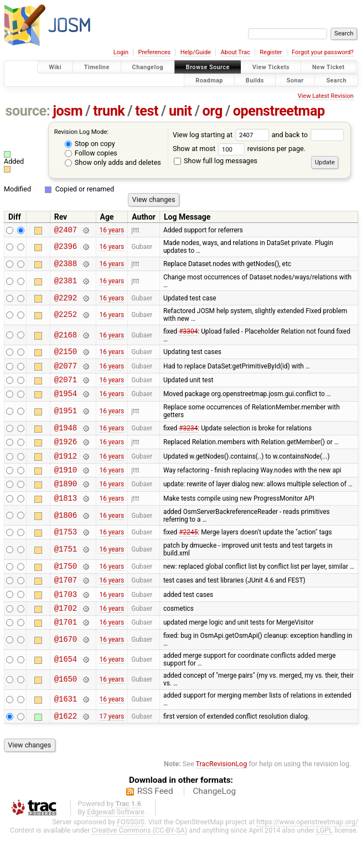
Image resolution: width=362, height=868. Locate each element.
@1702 (66, 638)
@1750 (66, 591)
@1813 (66, 519)
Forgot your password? (323, 52)
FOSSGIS (131, 855)
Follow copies (91, 153)
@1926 (66, 456)
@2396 (66, 249)
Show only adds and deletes (113, 162)
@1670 (66, 671)
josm (68, 111)
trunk (109, 111)
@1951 (66, 423)
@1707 (66, 606)
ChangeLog (214, 824)
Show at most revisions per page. (239, 149)
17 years (112, 749)
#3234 (188, 440)
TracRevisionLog (222, 797)
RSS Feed (155, 824)
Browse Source (208, 67)
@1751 (66, 573)
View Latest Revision (326, 96)
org (213, 111)
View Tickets (271, 67)
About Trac (236, 52)
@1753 (66, 555)
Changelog (148, 67)
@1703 (66, 622)
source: (28, 111)
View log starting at (222, 135)
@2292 (66, 302)
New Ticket (329, 67)
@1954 (66, 405)
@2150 (66, 358)
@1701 (66, 653)
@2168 (66, 340)
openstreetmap (279, 111)
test (147, 111)
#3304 (188, 336)
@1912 (66, 472)
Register (271, 52)
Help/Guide (196, 52)
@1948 (66, 441)
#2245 (188, 555)
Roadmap (209, 80)
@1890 (66, 503)
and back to (308, 135)
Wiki (55, 67)
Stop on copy (90, 144)
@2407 (66, 231)
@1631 (66, 731)
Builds (255, 80)
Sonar (295, 80)
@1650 (66, 711)
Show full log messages (216, 161)
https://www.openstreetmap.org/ (307, 855)
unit (180, 111)
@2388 (66, 266)
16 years (112, 231)
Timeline (97, 67)
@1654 (66, 691)
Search (336, 80)
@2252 (66, 320)
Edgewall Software (116, 845)
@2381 (66, 284)
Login (121, 52)
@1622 (66, 749)
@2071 (66, 389)
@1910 (66, 488)
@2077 (66, 374)
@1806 (66, 537)
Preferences (154, 52)
